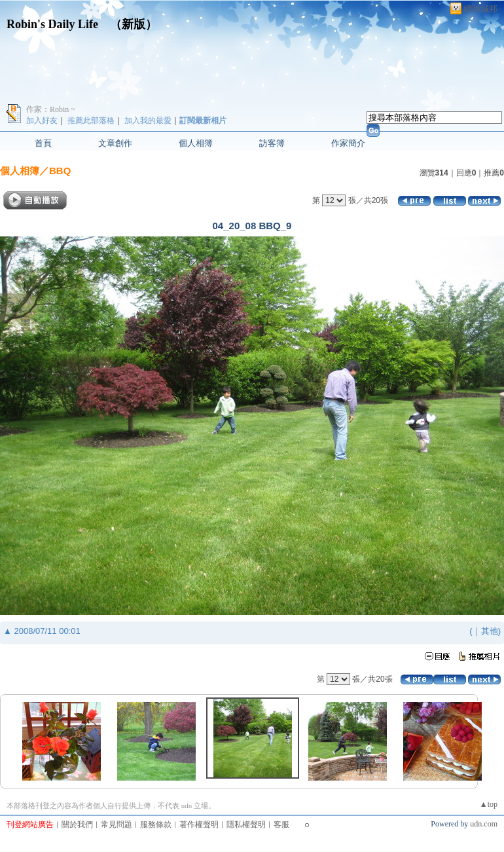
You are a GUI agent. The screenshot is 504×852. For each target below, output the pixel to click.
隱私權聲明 (246, 824)
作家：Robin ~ (51, 109)
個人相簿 (196, 143)
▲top (489, 804)
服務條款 (156, 824)
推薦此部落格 (91, 120)
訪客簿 (272, 143)
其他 (490, 631)
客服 (281, 824)
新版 (134, 24)
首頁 (43, 143)
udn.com (484, 824)
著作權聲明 (199, 824)
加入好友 (42, 120)
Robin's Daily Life (52, 24)
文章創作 (115, 143)
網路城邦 (480, 9)
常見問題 (117, 824)
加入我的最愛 (148, 120)
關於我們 (77, 824)
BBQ (60, 171)
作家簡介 (348, 143)
